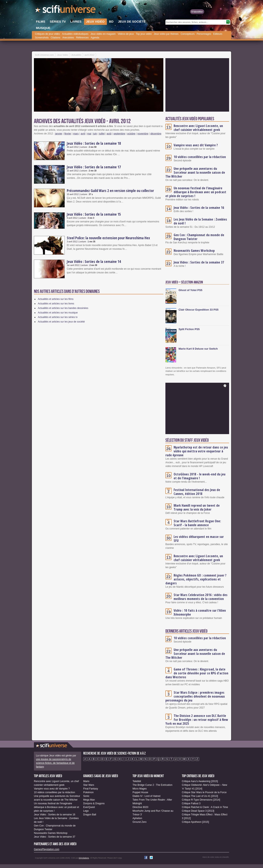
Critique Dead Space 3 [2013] (198, 811)
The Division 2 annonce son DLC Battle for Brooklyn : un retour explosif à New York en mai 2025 (197, 720)
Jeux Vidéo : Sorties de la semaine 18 (94, 143)
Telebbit (137, 781)
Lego (86, 811)
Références (82, 38)
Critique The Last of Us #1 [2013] (200, 796)
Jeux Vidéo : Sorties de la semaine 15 (94, 214)
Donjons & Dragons (94, 803)
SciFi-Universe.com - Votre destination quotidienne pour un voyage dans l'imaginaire (66, 10)
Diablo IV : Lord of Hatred (146, 796)
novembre (143, 134)
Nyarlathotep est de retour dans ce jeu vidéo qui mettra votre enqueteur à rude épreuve (197, 451)
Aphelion (137, 818)
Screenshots (42, 38)
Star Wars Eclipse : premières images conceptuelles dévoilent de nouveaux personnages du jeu (195, 696)
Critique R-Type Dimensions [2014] (201, 800)
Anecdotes (68, 38)
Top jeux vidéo (144, 34)
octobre (131, 134)
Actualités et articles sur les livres (56, 304)
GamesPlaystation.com (47, 849)
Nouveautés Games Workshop (194, 251)
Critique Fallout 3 (191, 803)
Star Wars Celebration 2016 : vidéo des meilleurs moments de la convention (201, 597)
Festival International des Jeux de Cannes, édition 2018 (197, 492)
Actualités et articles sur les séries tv (58, 317)
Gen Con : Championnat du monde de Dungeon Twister (199, 237)
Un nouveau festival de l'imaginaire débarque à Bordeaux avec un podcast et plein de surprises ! (196, 192)
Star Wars (89, 785)
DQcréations (84, 858)
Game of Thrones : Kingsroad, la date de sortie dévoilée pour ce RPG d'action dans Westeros (197, 673)
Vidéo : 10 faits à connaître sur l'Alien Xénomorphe (200, 612)
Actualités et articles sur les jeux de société (61, 322)
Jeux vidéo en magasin (103, 34)
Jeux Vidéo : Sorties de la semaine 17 (94, 167)
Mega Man (89, 800)
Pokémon (88, 792)
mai (89, 134)
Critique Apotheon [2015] (195, 822)
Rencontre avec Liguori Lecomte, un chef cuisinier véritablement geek (198, 128)
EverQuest (89, 807)
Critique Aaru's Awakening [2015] (200, 781)
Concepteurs (188, 34)
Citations (56, 38)
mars (76, 134)
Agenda (95, 38)
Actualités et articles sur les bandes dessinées (63, 308)
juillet (102, 134)
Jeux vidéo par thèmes (166, 34)
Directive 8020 (140, 807)
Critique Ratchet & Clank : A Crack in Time (205, 807)
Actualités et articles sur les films (56, 299)
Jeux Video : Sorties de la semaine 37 (199, 262)
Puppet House (140, 792)
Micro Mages (140, 789)
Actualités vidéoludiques (75, 34)
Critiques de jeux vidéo (47, 34)
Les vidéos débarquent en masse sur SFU (199, 539)
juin (95, 134)
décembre (156, 134)
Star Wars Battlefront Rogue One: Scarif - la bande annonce (197, 523)
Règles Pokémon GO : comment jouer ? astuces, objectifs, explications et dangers (196, 579)
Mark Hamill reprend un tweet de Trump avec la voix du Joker (197, 507)
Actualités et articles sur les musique (58, 313)
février (68, 134)
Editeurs (218, 34)
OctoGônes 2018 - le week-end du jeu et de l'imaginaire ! (200, 476)
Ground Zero (140, 822)
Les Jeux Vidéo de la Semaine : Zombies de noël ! (200, 221)
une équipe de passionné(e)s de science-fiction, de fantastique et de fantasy (55, 763)
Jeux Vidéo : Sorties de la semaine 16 (199, 208)
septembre (119, 134)
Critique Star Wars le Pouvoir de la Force (204, 792)
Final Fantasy (91, 789)
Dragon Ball (90, 815)
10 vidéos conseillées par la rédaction (200, 157)
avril (83, 134)
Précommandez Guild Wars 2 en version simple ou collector (110, 191)
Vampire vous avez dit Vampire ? (196, 145)
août (109, 134)
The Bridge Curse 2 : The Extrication (152, 785)
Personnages (204, 34)
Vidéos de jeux (126, 34)
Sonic (86, 796)
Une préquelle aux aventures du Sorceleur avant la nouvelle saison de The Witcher (195, 172)
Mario (86, 781)
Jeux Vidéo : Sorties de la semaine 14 (94, 261)
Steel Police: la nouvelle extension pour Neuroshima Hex (108, 238)
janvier (59, 134)
